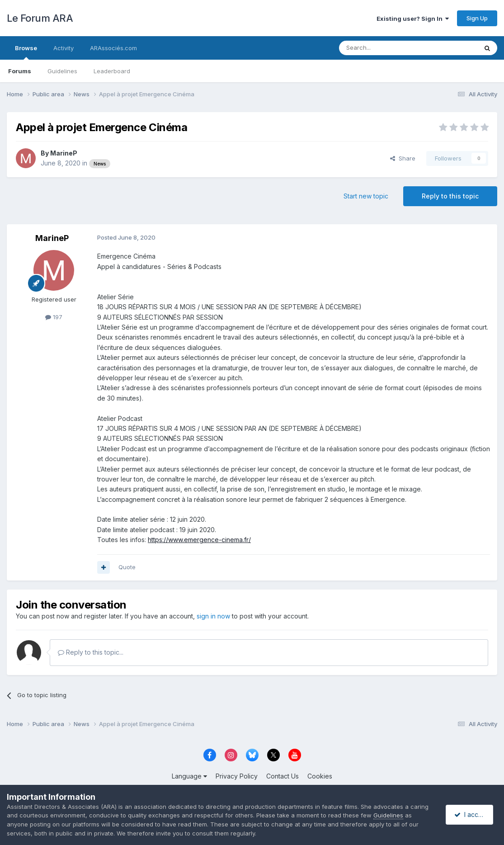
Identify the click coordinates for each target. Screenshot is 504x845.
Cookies (320, 776)
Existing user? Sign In (413, 19)
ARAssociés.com (113, 48)
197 (54, 317)
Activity (64, 48)
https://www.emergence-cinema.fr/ (199, 540)
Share (403, 158)
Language (189, 776)
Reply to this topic (450, 196)
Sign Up (477, 18)
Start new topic (366, 196)
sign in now (213, 616)
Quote (127, 567)
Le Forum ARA (40, 18)
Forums (20, 71)
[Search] (385, 48)
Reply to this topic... (91, 652)
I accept (471, 814)
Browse (26, 52)
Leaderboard (112, 71)
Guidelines (62, 71)
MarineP (64, 153)
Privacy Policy (237, 776)
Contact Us (283, 776)
